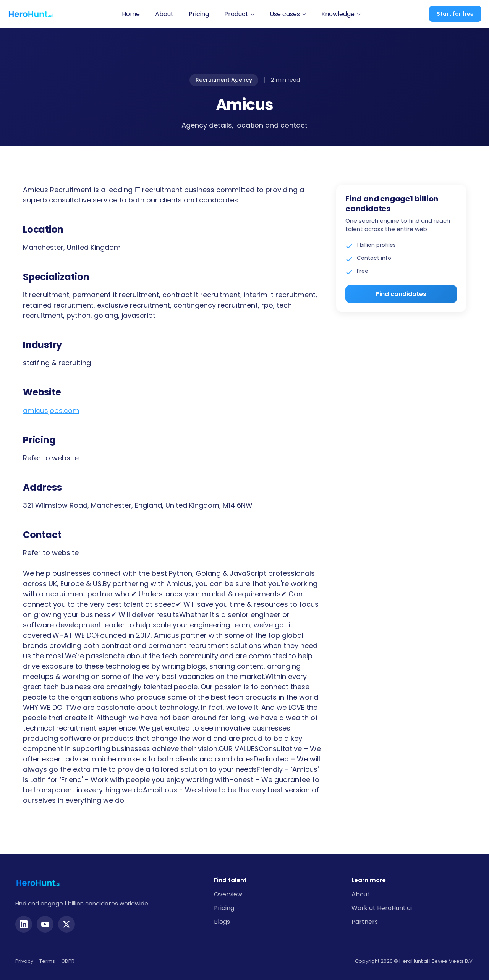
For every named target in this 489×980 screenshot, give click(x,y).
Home (131, 14)
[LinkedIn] (24, 924)
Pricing (199, 14)
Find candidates (401, 294)
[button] (239, 14)
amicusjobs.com (51, 411)
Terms (47, 961)
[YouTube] (45, 924)
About (164, 14)
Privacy (24, 961)
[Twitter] (66, 924)
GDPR (68, 961)
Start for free (455, 14)
